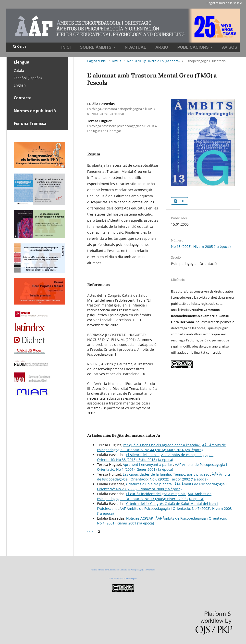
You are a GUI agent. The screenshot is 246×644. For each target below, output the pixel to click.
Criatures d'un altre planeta (149, 484)
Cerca (20, 46)
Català (19, 71)
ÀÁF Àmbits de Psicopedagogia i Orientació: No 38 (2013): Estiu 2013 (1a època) (155, 457)
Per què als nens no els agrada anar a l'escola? (162, 445)
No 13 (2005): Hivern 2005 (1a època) (153, 61)
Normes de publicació (35, 111)
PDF (181, 201)
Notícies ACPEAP (140, 518)
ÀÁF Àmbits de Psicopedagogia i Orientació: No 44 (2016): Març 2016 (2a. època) (161, 447)
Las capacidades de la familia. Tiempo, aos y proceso (166, 474)
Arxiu (162, 47)
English (20, 85)
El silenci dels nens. (143, 455)
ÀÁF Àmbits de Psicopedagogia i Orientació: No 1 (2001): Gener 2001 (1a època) (162, 467)
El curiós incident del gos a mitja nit (156, 494)
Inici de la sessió (231, 3)
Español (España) (28, 78)
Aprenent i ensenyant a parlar (148, 464)
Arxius (117, 61)
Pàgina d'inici (97, 61)
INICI (66, 47)
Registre (212, 3)
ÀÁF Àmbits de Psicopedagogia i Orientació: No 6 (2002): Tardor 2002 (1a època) (164, 477)
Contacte (23, 98)
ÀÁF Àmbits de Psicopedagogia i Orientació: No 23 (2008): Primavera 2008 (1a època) (162, 486)
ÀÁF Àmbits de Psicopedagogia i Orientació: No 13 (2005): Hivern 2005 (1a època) (154, 496)
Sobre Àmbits (96, 47)
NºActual (135, 47)
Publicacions (194, 47)
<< (89, 531)
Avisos (230, 47)
